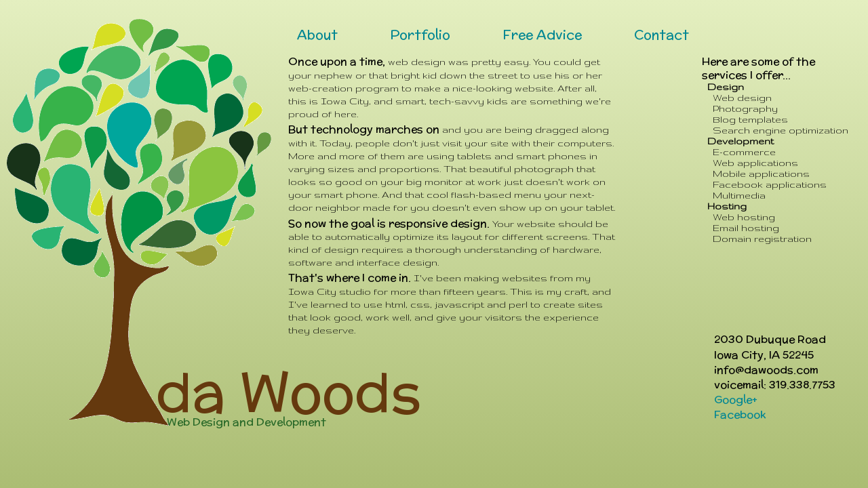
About (317, 35)
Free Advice (542, 35)
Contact (662, 35)
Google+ (736, 400)
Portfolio (420, 35)
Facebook (740, 414)
